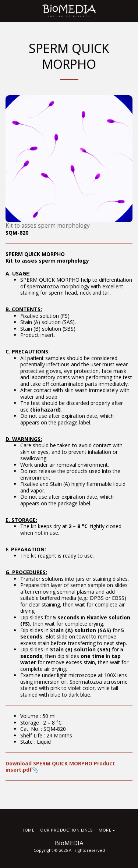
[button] (8, 10)
